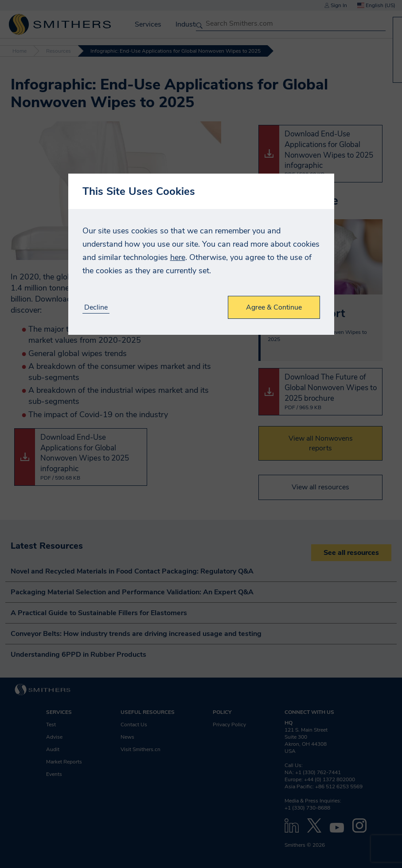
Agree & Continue (274, 307)
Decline (96, 308)
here (178, 257)
